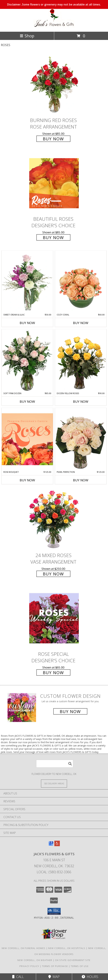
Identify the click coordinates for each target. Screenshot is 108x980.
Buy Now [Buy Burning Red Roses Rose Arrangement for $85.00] (53, 139)
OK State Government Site (73, 960)
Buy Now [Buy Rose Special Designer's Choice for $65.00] (53, 672)
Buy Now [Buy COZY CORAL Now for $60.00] (81, 323)
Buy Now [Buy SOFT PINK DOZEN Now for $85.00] (27, 401)
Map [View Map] (54, 977)
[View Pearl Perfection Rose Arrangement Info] (81, 439)
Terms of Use (80, 966)
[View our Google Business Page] (51, 845)
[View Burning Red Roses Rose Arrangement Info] (54, 84)
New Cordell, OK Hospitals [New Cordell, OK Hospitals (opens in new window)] (67, 948)
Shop (27, 36)
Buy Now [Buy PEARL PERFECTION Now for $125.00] (81, 480)
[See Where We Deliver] (54, 783)
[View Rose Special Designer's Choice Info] (54, 618)
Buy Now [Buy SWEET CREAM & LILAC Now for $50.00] (27, 323)
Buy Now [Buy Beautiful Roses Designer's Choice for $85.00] (53, 237)
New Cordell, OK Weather (35, 960)
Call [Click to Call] (18, 977)
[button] (54, 911)
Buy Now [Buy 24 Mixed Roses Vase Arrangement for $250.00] (53, 574)
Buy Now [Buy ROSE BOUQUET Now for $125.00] (27, 480)
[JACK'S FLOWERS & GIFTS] (54, 27)
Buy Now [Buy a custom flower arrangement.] (70, 711)
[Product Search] (55, 764)
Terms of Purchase (55, 966)
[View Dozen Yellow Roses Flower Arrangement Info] (81, 361)
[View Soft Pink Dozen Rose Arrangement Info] (27, 361)
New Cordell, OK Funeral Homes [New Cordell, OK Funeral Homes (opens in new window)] (24, 948)
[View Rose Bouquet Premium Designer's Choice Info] (27, 439)
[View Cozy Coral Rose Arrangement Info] (81, 282)
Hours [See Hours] (90, 977)
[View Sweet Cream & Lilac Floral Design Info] (27, 282)
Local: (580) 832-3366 (54, 872)
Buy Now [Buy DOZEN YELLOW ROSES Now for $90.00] (81, 401)
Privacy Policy (29, 966)
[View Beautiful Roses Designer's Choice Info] (54, 183)
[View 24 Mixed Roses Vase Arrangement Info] (54, 519)
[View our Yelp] (57, 845)
